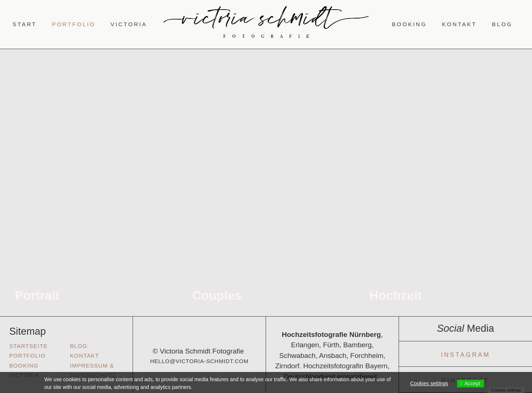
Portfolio (74, 24)
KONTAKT (85, 356)
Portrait (37, 295)
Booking (410, 24)
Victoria (129, 24)
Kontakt (459, 24)
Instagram (465, 355)
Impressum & (92, 366)
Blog (502, 24)
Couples (217, 295)
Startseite (28, 346)
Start (25, 24)
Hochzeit (396, 295)
